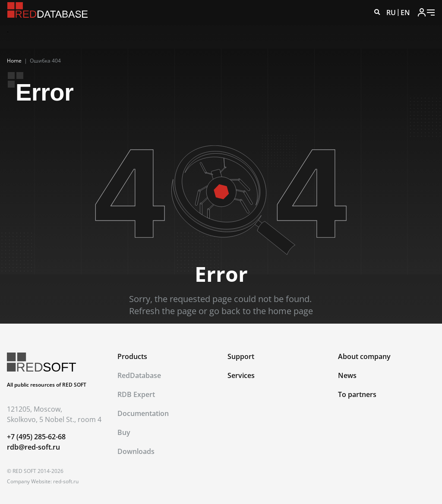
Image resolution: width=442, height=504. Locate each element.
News (347, 375)
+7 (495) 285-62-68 (36, 437)
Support (241, 356)
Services (241, 375)
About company (364, 356)
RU (391, 13)
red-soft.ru (66, 481)
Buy (124, 432)
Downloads (136, 451)
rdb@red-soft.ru (33, 447)
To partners (357, 394)
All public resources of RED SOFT (47, 385)
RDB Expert (136, 394)
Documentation (143, 413)
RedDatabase (139, 375)
